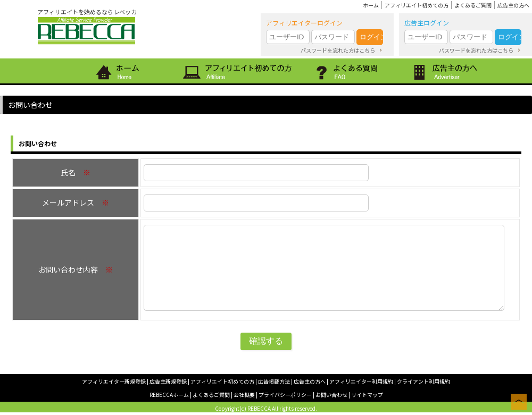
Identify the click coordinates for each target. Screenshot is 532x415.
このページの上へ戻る (519, 402)
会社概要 (244, 395)
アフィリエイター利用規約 (361, 381)
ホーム (371, 5)
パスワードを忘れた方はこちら (338, 50)
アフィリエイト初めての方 (417, 5)
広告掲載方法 (274, 381)
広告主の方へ (513, 5)
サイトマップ (367, 395)
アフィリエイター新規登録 (114, 381)
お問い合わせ (331, 395)
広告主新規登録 (168, 381)
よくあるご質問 (473, 5)
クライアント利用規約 (423, 381)
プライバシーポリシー (285, 395)
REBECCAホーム (169, 395)
